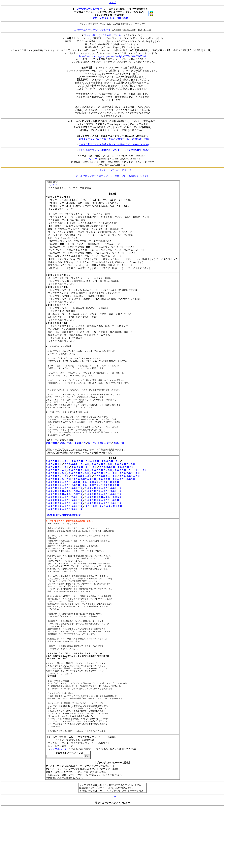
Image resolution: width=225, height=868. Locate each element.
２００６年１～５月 (56, 481)
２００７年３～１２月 (57, 484)
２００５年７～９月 (102, 478)
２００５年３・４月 (56, 478)
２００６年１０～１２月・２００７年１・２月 (116, 481)
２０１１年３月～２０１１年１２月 (101, 490)
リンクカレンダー (102, 451)
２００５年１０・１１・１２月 (131, 478)
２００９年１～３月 (129, 484)
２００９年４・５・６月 (58, 487)
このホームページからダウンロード (93, 30)
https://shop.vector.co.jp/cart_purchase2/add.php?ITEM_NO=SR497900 (113, 56)
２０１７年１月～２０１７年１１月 (64, 505)
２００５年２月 (125, 475)
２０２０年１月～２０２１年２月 (102, 508)
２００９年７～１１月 (85, 487)
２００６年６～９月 (79, 481)
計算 (48, 451)
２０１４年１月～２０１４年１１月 (103, 496)
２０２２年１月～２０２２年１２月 (103, 512)
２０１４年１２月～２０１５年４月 (64, 499)
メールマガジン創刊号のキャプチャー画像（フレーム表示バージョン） (113, 176)
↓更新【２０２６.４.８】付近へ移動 (110, 18)
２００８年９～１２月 (105, 484)
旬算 (116, 451)
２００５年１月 (107, 475)
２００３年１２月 (110, 469)
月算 (62, 451)
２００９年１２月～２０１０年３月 (117, 487)
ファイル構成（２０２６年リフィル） (103, 35)
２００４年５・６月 (102, 472)
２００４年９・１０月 (57, 475)
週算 (55, 451)
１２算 (78, 451)
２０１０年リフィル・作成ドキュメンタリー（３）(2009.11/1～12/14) (114, 150)
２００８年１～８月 (81, 484)
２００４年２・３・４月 (77, 472)
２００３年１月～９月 (57, 469)
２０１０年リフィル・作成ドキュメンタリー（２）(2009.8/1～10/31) (114, 144)
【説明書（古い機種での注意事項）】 (65, 523)
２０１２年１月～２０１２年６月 (63, 493)
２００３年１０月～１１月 (85, 469)
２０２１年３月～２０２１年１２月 (64, 512)
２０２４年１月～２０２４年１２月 (104, 515)
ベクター (55, 185)
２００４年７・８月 (125, 472)
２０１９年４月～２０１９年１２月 (64, 508)
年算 (69, 451)
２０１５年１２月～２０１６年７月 (64, 502)
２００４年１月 (54, 472)
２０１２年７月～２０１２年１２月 (101, 493)
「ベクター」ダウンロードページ (114, 170)
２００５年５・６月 (79, 478)
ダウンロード (92, 159)
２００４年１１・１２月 (84, 475)
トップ (113, 3)
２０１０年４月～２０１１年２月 (63, 490)
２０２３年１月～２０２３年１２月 (64, 515)
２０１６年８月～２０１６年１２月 (103, 502)
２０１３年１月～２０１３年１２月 (64, 496)
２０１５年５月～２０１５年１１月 (103, 499)
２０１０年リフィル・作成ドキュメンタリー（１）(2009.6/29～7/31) (114, 139)
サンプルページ (58, 773)
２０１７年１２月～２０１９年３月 (103, 505)
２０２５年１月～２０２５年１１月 (64, 518)
